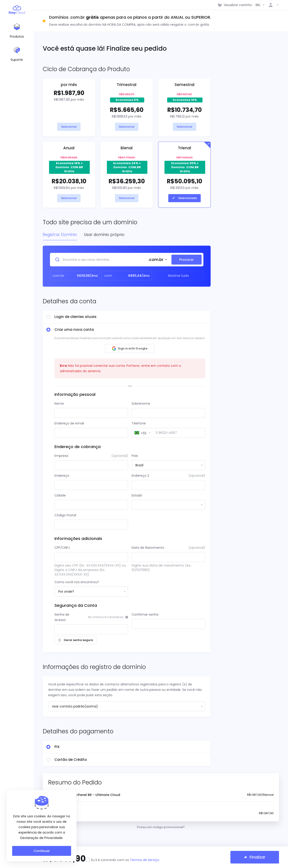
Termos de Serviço (145, 860)
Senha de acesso (62, 617)
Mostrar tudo (179, 276)
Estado (137, 495)
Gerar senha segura (76, 640)
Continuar (42, 851)
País (135, 456)
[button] (130, 349)
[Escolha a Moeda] (260, 5)
